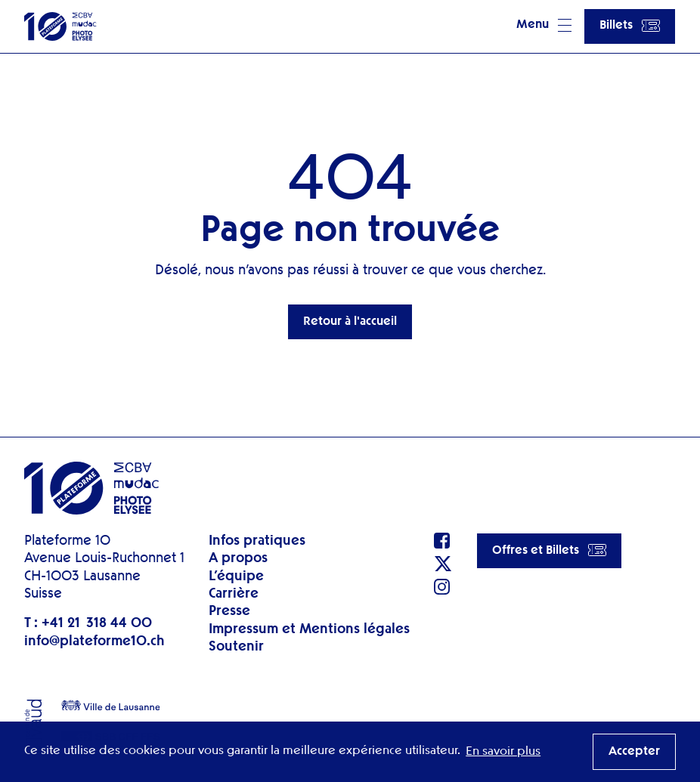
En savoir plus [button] (503, 752)
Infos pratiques (257, 541)
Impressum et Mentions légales (309, 629)
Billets (630, 26)
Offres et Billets (549, 550)
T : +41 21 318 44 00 (88, 623)
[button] (544, 26)
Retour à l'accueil (350, 322)
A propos (238, 558)
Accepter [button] (634, 752)
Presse (229, 611)
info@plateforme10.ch (94, 641)
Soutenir (236, 647)
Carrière (234, 594)
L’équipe (236, 576)
